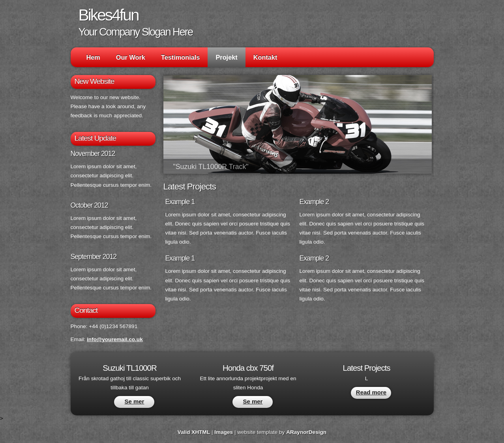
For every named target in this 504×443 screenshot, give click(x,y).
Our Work (131, 57)
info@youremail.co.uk (115, 339)
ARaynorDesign (306, 432)
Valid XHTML (194, 432)
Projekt (226, 57)
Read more (371, 392)
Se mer (135, 401)
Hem (93, 57)
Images (224, 432)
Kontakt (265, 57)
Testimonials (181, 57)
